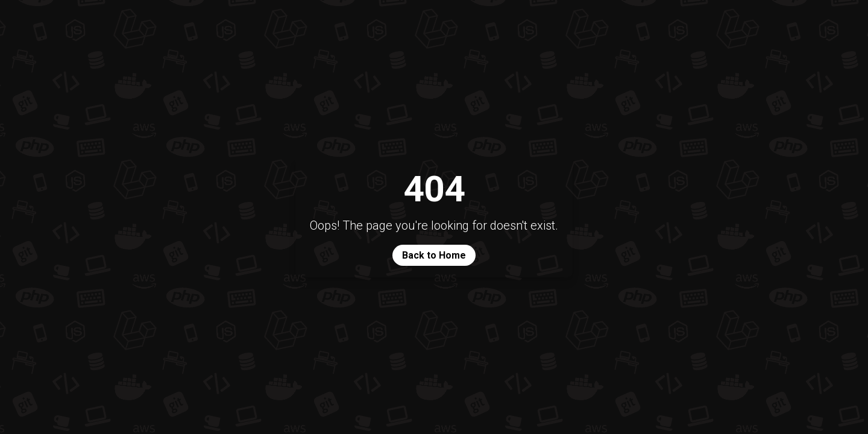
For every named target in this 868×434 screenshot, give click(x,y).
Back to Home (434, 255)
